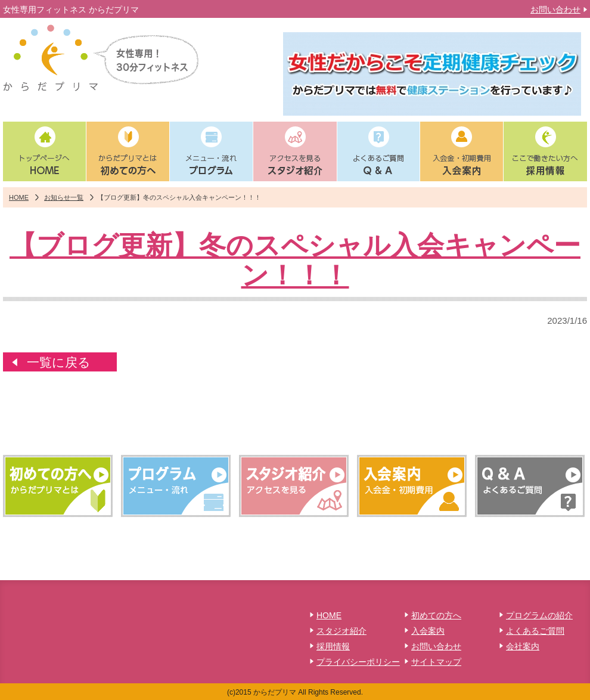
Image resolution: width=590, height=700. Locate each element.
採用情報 (333, 646)
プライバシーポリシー (358, 662)
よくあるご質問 (535, 631)
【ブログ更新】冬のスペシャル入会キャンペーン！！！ (295, 260)
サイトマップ (436, 662)
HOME (19, 197)
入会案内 (428, 631)
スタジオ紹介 (341, 631)
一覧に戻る (59, 362)
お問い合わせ (555, 10)
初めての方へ (436, 615)
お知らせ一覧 (64, 197)
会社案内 (523, 646)
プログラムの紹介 (539, 615)
